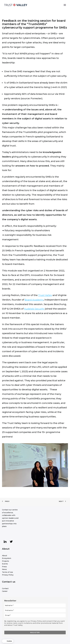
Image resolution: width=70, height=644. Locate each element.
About (5, 556)
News (4, 569)
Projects (5, 561)
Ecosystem (7, 558)
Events (5, 564)
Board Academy (34, 300)
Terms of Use (7, 572)
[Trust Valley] (16, 5)
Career (5, 591)
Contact (5, 589)
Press (4, 567)
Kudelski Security (34, 309)
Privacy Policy (8, 575)
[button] (65, 5)
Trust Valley (45, 295)
